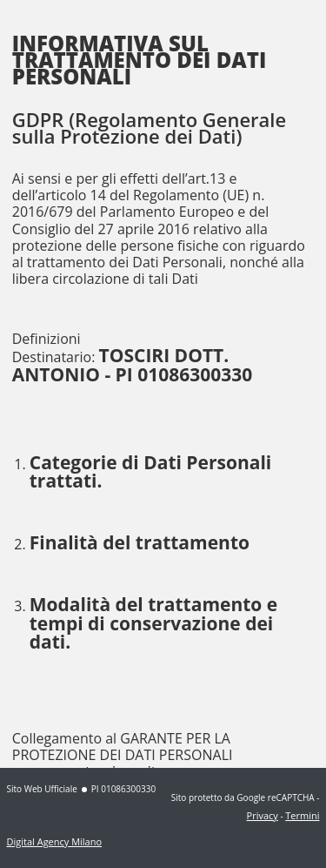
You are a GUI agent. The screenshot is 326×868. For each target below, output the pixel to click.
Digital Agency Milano (55, 841)
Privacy (263, 815)
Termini (302, 815)
